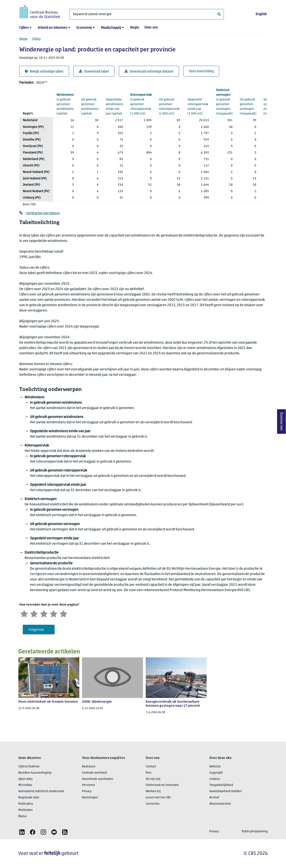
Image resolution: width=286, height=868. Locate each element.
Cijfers (24, 28)
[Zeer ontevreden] (24, 613)
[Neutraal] (44, 613)
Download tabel (94, 72)
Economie (84, 28)
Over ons (151, 28)
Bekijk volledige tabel (44, 72)
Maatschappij (111, 28)
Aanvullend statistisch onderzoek (41, 791)
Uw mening (282, 422)
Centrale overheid (94, 773)
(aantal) (65, 104)
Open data (25, 779)
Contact (151, 767)
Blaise (22, 816)
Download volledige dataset (149, 72)
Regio (135, 28)
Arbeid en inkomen (53, 28)
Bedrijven (89, 767)
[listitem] (22, 832)
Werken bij (153, 791)
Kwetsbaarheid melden (226, 791)
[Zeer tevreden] (63, 613)
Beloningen (90, 798)
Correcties (153, 804)
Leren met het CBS (158, 798)
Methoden (25, 810)
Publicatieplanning (255, 832)
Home (23, 39)
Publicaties (26, 804)
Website (215, 767)
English (261, 14)
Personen (88, 785)
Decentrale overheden (98, 779)
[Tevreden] (54, 613)
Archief (214, 798)
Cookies (215, 779)
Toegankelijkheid (221, 785)
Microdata (25, 785)
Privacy (87, 791)
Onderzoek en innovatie (162, 785)
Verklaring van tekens (43, 213)
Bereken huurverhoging (35, 773)
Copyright (216, 773)
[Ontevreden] (34, 613)
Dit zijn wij (153, 779)
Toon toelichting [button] (201, 71)
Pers (149, 773)
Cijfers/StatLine (29, 767)
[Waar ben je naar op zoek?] (147, 14)
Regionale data (29, 798)
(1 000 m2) (141, 104)
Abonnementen (220, 804)
